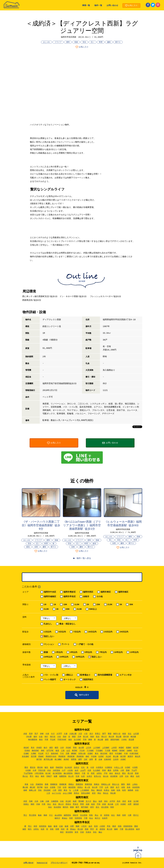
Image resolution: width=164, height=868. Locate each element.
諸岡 (91, 759)
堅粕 (75, 748)
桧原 (93, 804)
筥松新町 (47, 790)
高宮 (124, 801)
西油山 (73, 829)
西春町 (41, 756)
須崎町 (129, 751)
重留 (136, 826)
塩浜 (46, 787)
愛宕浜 (33, 767)
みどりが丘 (57, 793)
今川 (53, 734)
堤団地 (107, 815)
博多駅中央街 (51, 756)
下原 (59, 787)
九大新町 (97, 770)
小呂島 (70, 770)
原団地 (102, 829)
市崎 (31, 801)
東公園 (116, 756)
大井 (62, 748)
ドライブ (58, 42)
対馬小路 (82, 754)
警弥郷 (81, 801)
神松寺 (75, 815)
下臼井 (82, 751)
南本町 (66, 759)
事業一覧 (86, 6)
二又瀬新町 (85, 790)
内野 (72, 826)
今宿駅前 (109, 767)
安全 (84, 42)
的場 (104, 804)
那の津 (111, 737)
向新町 (123, 804)
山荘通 (136, 734)
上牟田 (114, 748)
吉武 (138, 776)
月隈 (67, 754)
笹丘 (130, 734)
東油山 (65, 818)
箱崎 (25, 790)
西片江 (136, 815)
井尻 (25, 801)
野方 (32, 776)
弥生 (95, 832)
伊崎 (42, 734)
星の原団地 (130, 829)
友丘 (113, 815)
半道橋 (94, 756)
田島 (91, 815)
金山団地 (58, 815)
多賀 (130, 801)
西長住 (68, 804)
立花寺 (116, 759)
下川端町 (90, 751)
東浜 (65, 790)
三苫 (48, 793)
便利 (68, 42)
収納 (76, 42)
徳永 (111, 773)
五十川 (88, 801)
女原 (83, 776)
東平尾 (39, 759)
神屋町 (121, 748)
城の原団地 (68, 773)
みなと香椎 (67, 793)
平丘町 (53, 740)
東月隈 (123, 756)
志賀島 (53, 787)
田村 (63, 829)
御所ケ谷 (117, 734)
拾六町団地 (57, 773)
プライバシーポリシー (59, 863)
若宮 (94, 793)
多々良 (87, 787)
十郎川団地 (39, 773)
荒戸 (36, 734)
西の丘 (25, 776)
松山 (91, 818)
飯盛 (52, 767)
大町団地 (56, 770)
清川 (91, 734)
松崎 (113, 790)
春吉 (41, 740)
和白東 (113, 793)
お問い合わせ (112, 6)
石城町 (26, 754)
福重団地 (63, 776)
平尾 (46, 740)
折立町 (68, 801)
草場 (104, 770)
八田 (54, 790)
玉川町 (136, 801)
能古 (37, 776)
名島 (123, 787)
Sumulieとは (42, 863)
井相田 (39, 748)
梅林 (45, 815)
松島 (119, 790)
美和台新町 (86, 793)
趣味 (109, 42)
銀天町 (136, 748)
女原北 (89, 776)
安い (111, 540)
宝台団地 (84, 815)
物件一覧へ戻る (84, 558)
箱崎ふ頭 (33, 790)
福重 (55, 776)
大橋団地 (55, 801)
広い (93, 42)
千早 (101, 787)
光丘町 (108, 756)
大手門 (59, 734)
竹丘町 (41, 754)
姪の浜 (106, 776)
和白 (99, 793)
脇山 (100, 832)
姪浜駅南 (114, 776)
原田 (60, 790)
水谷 (137, 790)
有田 (35, 826)
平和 (85, 740)
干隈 (86, 818)
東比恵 (138, 756)
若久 (98, 807)
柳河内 (65, 807)
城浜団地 (72, 787)
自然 (36, 547)
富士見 (71, 776)
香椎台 (71, 784)
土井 (107, 787)
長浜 (98, 737)
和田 (112, 807)
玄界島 (116, 770)
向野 (130, 804)
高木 (119, 801)
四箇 (120, 826)
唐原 (112, 787)
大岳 (32, 784)
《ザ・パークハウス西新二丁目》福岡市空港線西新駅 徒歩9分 (41, 526)
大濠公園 (73, 734)
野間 (82, 804)
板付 (45, 748)
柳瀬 (72, 807)
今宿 (92, 767)
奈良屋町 (25, 756)
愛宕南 (40, 767)
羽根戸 (49, 776)
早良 (109, 826)
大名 (59, 737)
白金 (41, 737)
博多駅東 (71, 756)
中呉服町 (119, 754)
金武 (76, 770)
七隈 (130, 815)
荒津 (31, 734)
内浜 (49, 770)
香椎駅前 (54, 784)
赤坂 (25, 734)
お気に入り (84, 47)
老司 (92, 807)
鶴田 (33, 804)
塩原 (100, 801)
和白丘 (106, 793)
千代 (62, 754)
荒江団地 (33, 815)
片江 (51, 815)
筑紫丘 (26, 804)
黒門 (104, 734)
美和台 (76, 793)
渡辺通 (131, 740)
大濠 (66, 734)
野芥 (92, 829)
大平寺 (112, 801)
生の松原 (68, 767)
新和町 (122, 751)
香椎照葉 (88, 784)
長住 (55, 804)
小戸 (64, 770)
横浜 (132, 776)
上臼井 (89, 748)
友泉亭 (105, 818)
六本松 (124, 740)
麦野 (80, 759)
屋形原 (136, 804)
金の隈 (81, 748)
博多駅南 (80, 756)
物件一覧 (98, 6)
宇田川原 (42, 770)
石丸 (83, 767)
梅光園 (133, 737)
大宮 (80, 734)
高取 (52, 829)
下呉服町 (99, 751)
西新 (87, 829)
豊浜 (124, 773)
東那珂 (130, 756)
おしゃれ (47, 42)
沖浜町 (68, 748)
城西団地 (67, 815)
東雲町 (75, 751)
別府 (71, 818)
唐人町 (86, 737)
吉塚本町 (108, 759)
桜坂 (124, 734)
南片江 (98, 818)
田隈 (57, 829)
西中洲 (126, 737)
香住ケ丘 (116, 784)
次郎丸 (36, 829)
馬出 (93, 790)
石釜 (61, 826)
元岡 (121, 776)
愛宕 (26, 767)
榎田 (57, 748)
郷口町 (33, 787)
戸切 (106, 773)
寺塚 (38, 804)
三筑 (63, 751)
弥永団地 (57, 807)
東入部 (110, 829)
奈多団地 (136, 787)
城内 (35, 737)
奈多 (129, 787)
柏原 (75, 801)
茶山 (96, 815)
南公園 (100, 740)
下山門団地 (28, 773)
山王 (68, 751)
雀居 (57, 751)
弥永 (50, 807)
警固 (110, 734)
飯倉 (40, 815)
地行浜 (53, 737)
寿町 (43, 751)
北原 (89, 770)
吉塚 (100, 759)
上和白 (135, 784)
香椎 (47, 784)
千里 (84, 773)
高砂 (65, 737)
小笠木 (84, 826)
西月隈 (34, 756)
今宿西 (135, 767)
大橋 (47, 801)
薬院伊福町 (115, 740)
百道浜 (88, 832)
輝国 (74, 737)
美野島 (74, 759)
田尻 (93, 773)
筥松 (40, 790)
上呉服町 (106, 748)
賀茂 (96, 826)
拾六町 (48, 773)
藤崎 (116, 829)
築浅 (28, 547)
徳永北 (117, 773)
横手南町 (85, 807)
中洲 (126, 754)
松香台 (107, 790)
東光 (97, 754)
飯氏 (46, 767)
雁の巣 (25, 787)
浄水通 (29, 737)
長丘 (49, 804)
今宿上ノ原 (119, 767)
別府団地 (78, 818)
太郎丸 (99, 773)
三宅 (117, 804)
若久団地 (105, 807)
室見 (76, 832)
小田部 (102, 826)
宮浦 (77, 776)
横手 (77, 807)
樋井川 (57, 818)
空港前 (27, 751)
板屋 (66, 826)
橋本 (43, 776)
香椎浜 (97, 784)
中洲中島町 (134, 754)
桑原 (109, 770)
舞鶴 (90, 740)
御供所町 (35, 751)
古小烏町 (77, 740)
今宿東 (28, 770)
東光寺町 (104, 754)
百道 (82, 832)
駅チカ (118, 42)
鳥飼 (92, 737)
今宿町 (128, 767)
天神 (79, 737)
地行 (46, 737)
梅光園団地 (33, 740)
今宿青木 (99, 767)
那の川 (104, 737)
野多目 (76, 804)
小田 (122, 770)
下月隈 (107, 751)
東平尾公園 (48, 759)
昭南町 (115, 751)
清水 (106, 801)
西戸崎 (40, 787)
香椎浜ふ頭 (106, 784)
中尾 (44, 804)
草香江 (98, 734)
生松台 (76, 767)
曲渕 (138, 829)
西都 (128, 770)
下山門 (134, 770)
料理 (101, 42)
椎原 (114, 826)
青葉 (26, 784)
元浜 (127, 776)
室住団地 (69, 832)
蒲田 (129, 784)
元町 (86, 759)
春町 (87, 756)
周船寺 (77, 773)
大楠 (42, 801)
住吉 (136, 751)
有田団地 (43, 826)
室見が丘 (98, 776)
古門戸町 (50, 751)
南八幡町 (58, 759)
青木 (33, 748)
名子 (118, 787)
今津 (34, 770)
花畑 (88, 804)
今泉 (47, 734)
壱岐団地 (59, 767)
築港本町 (55, 754)
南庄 (62, 832)
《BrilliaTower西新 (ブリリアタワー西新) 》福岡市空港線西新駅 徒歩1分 (82, 526)
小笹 (86, 734)
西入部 (130, 773)
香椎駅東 (63, 784)
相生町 (26, 748)
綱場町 (74, 754)
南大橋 (110, 804)
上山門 (83, 770)
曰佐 (62, 801)
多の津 (95, 787)
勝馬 (123, 784)
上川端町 (97, 748)
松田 (124, 790)
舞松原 (99, 790)
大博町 (34, 754)
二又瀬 (76, 790)
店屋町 (90, 754)
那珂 (111, 754)
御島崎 (130, 790)
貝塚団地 (39, 784)
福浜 (70, 740)
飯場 (55, 826)
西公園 (119, 737)
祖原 (43, 829)
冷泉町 (123, 759)
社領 (65, 787)
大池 (36, 801)
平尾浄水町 (62, 740)
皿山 (95, 801)
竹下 (47, 754)
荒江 (25, 815)
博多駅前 (62, 756)
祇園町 (129, 748)
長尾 (124, 815)
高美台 (80, 787)
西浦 (137, 773)
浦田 (51, 748)
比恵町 (101, 756)
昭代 (30, 829)
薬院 (107, 740)
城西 (24, 829)
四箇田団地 (128, 826)
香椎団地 (79, 784)
